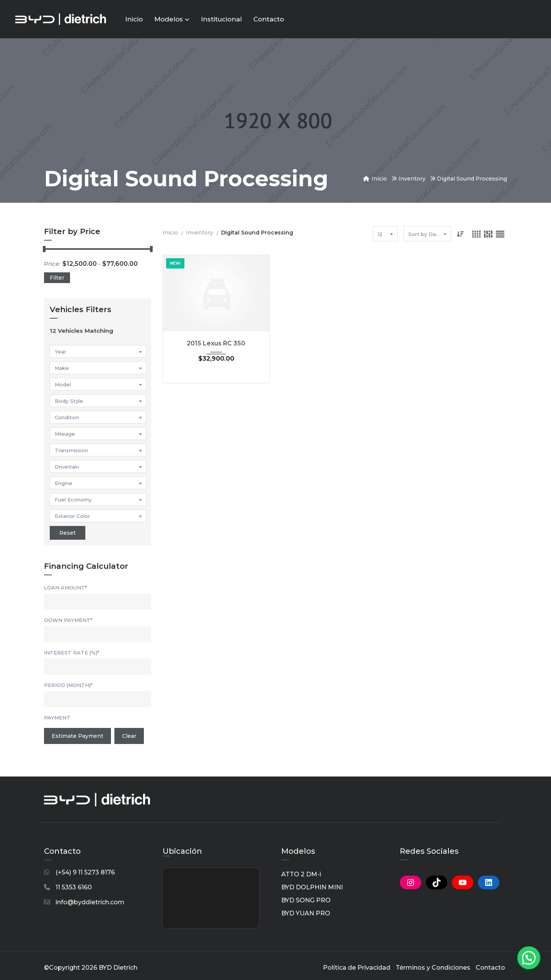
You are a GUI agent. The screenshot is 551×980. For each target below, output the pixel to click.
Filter (57, 278)
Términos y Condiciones (433, 968)
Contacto (269, 19)
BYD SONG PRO (306, 900)
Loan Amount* (65, 588)
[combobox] (98, 351)
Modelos (172, 19)
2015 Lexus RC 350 (216, 343)
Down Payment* (68, 620)
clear (129, 736)
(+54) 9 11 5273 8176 (85, 872)
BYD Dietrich (118, 968)
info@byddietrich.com (90, 902)
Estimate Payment (77, 736)
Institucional (221, 19)
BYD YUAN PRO (306, 913)
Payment (57, 718)
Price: (52, 264)
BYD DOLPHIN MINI (312, 887)
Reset (68, 533)
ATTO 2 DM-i (301, 874)
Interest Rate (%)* (72, 653)
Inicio (134, 19)
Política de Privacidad (357, 968)
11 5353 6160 (74, 887)
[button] (529, 958)
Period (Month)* (68, 685)
